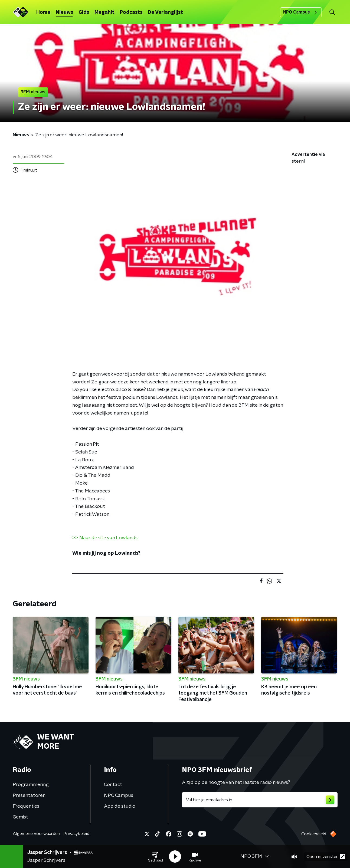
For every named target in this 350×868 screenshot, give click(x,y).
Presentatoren (29, 795)
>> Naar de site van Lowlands (105, 538)
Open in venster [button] (326, 857)
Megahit (104, 12)
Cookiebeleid (314, 834)
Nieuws (64, 12)
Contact (113, 785)
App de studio (120, 806)
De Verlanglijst (165, 12)
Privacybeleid (76, 834)
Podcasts (131, 12)
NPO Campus (301, 12)
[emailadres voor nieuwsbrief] (260, 800)
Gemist (20, 817)
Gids (84, 12)
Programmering (31, 785)
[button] (155, 857)
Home (43, 12)
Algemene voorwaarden (36, 834)
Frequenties (26, 806)
